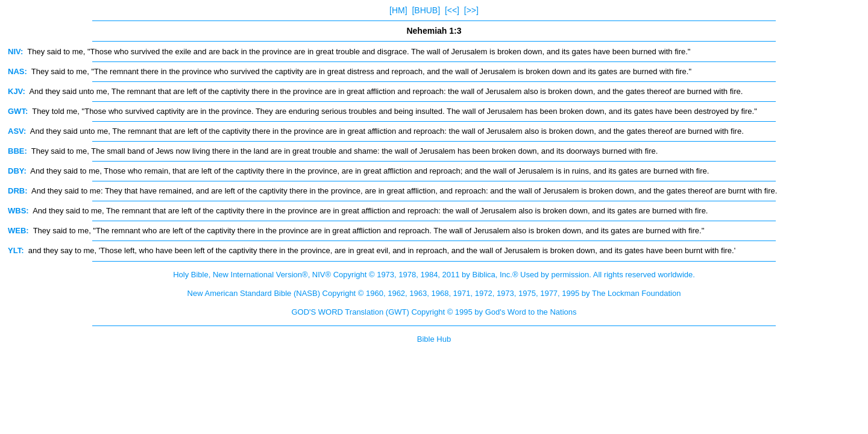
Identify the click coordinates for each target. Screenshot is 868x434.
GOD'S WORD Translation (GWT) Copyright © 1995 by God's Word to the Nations (434, 312)
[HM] (398, 10)
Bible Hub (434, 339)
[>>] (471, 10)
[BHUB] (426, 10)
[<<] (452, 10)
